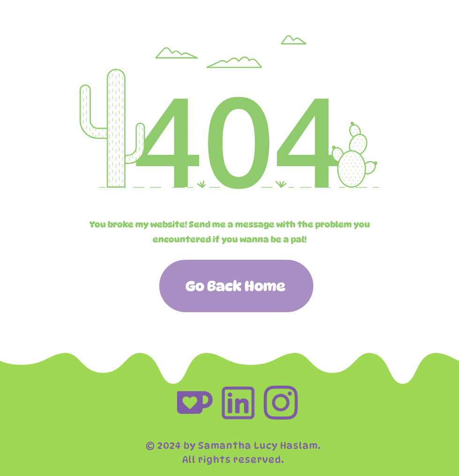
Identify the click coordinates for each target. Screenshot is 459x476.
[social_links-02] (281, 403)
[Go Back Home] (236, 286)
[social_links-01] (195, 403)
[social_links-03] (238, 403)
